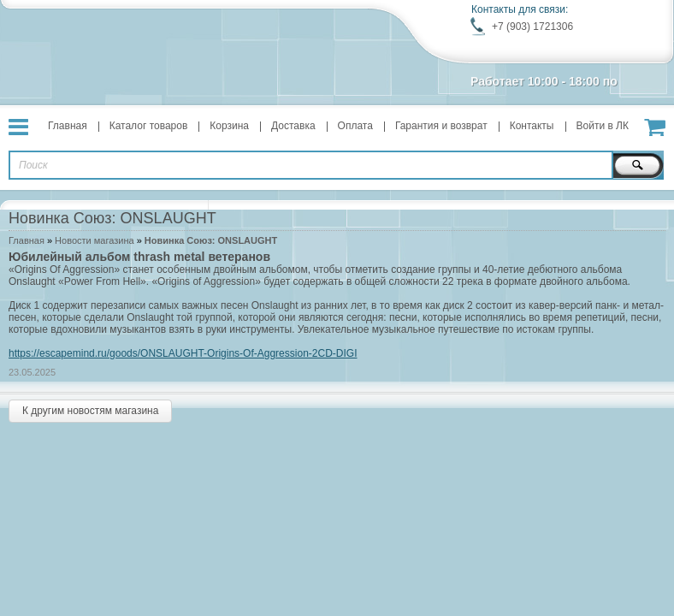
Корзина (229, 126)
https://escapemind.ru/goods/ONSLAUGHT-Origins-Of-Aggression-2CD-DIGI (183, 353)
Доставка (293, 126)
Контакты (532, 126)
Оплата (355, 126)
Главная (68, 126)
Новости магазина (94, 240)
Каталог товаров (149, 126)
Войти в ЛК (603, 126)
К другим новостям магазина (90, 411)
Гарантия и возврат (441, 126)
